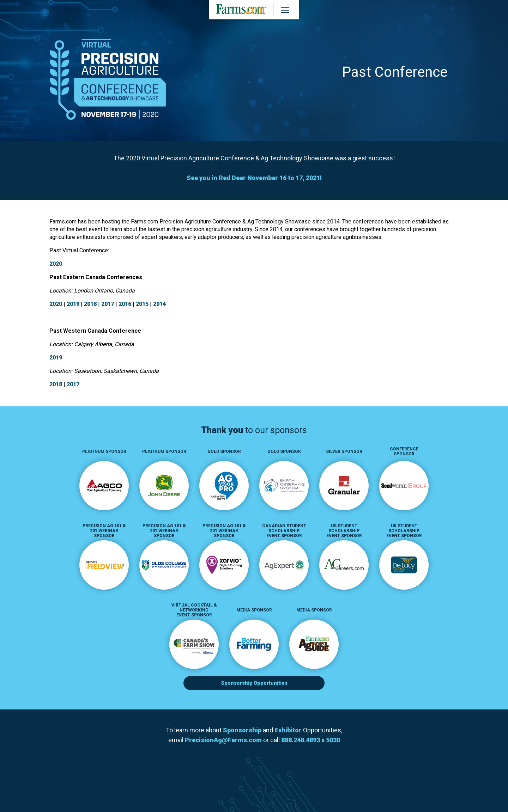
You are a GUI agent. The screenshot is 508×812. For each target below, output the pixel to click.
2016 (125, 304)
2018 (90, 304)
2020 (56, 264)
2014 (159, 304)
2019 (73, 304)
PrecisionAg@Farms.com (223, 740)
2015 (142, 304)
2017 (108, 304)
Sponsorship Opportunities (254, 683)
